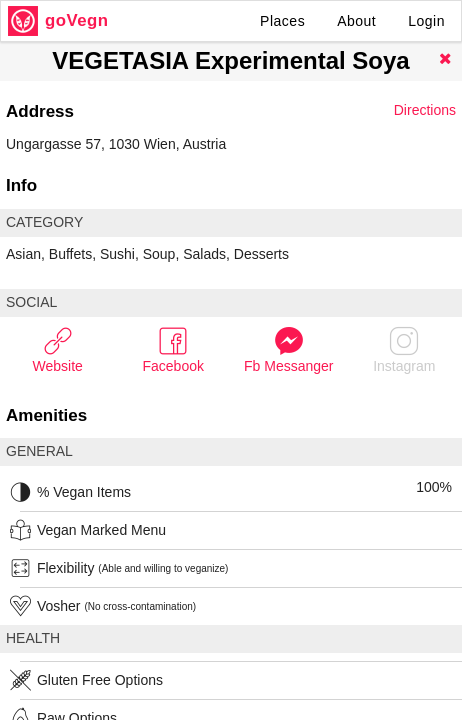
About (356, 21)
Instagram (404, 349)
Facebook (173, 349)
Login (426, 21)
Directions (425, 110)
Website (58, 349)
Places (282, 21)
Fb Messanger (288, 349)
